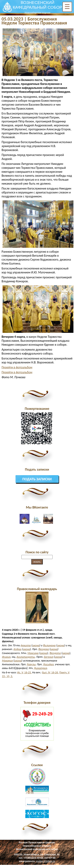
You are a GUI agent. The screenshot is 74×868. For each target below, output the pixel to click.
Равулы (31, 664)
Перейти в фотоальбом (17, 367)
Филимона (49, 645)
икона (36, 645)
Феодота (55, 653)
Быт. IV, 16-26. (50, 672)
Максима (33, 653)
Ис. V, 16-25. (24, 672)
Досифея (48, 664)
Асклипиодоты (26, 657)
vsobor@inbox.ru (46, 861)
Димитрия (41, 668)
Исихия (6, 657)
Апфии (17, 649)
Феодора (44, 649)
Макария (7, 661)
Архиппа (26, 645)
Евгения (48, 657)
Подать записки (37, 479)
